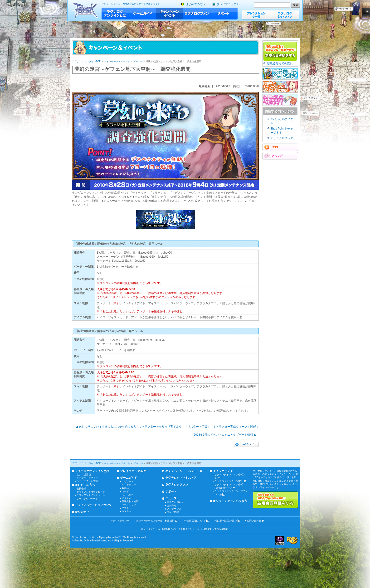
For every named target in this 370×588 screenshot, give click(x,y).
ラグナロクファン (197, 14)
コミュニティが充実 (87, 481)
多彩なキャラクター (87, 478)
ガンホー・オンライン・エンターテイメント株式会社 (280, 540)
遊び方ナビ (82, 512)
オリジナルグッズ (282, 138)
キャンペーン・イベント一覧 (184, 471)
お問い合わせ (254, 521)
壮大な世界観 (84, 475)
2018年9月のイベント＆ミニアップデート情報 (226, 435)
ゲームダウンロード (87, 499)
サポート (224, 14)
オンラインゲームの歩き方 (230, 501)
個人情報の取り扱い (226, 521)
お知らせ (172, 505)
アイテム (127, 498)
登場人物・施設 (130, 501)
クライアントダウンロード (91, 492)
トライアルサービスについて (93, 505)
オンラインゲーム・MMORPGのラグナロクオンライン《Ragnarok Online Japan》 (185, 529)
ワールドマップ (130, 505)
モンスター (128, 495)
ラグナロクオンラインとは (115, 14)
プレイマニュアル (228, 4)
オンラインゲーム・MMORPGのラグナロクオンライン (131, 4)
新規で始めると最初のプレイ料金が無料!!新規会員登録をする (275, 500)
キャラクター (129, 485)
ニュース (171, 498)
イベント (138, 61)
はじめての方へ (195, 4)
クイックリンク (223, 471)
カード (125, 491)
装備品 (125, 488)
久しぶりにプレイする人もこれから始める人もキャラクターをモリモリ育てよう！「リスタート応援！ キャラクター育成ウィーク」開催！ (166, 427)
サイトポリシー (121, 521)
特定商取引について (195, 521)
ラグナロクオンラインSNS (229, 481)
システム (127, 511)
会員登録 (81, 489)
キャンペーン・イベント (170, 14)
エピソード (128, 481)
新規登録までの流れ (280, 63)
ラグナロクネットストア (285, 15)
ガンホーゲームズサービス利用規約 (155, 521)
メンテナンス (174, 509)
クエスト (127, 508)
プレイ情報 (173, 512)
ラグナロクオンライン (85, 11)
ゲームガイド (142, 14)
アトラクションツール (256, 15)
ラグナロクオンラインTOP (86, 61)
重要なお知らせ (175, 502)
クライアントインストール (91, 495)
